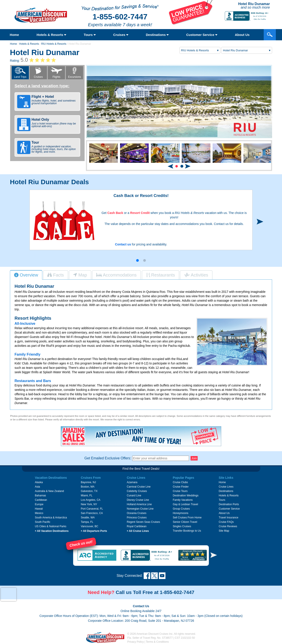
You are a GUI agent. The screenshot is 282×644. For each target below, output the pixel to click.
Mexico (39, 513)
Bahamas (40, 496)
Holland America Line (139, 504)
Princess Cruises (137, 518)
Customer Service (202, 35)
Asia (37, 487)
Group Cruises (181, 509)
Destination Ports (229, 504)
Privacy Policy (136, 642)
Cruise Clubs (180, 482)
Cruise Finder (181, 487)
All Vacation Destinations (52, 531)
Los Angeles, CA (91, 500)
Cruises (121, 35)
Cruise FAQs (226, 522)
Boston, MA (88, 487)
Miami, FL (87, 496)
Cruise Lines (226, 487)
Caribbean (41, 500)
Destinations (157, 35)
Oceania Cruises (136, 513)
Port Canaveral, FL (92, 509)
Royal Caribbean (136, 526)
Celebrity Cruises (137, 491)
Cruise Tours (180, 491)
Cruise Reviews (228, 526)
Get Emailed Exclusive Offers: (108, 458)
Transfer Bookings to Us (187, 531)
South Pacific (43, 522)
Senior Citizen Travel (185, 522)
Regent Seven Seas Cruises (143, 522)
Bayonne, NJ (88, 482)
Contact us (123, 244)
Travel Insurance (229, 518)
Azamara (132, 482)
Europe (39, 504)
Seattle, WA (88, 518)
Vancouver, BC (90, 526)
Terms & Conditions (157, 642)
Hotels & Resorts (51, 35)
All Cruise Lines (138, 531)
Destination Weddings (186, 496)
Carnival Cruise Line (139, 487)
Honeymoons (181, 513)
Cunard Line (134, 496)
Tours (90, 35)
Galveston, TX (89, 491)
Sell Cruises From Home (187, 518)
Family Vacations (183, 500)
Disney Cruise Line (138, 500)
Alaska (39, 482)
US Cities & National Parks (51, 526)
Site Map (224, 531)
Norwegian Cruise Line (140, 509)
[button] (177, 166)
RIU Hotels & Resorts (54, 44)
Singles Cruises (182, 526)
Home (14, 35)
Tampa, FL (87, 522)
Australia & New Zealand (49, 491)
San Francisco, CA (92, 513)
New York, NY (89, 504)
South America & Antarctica (51, 518)
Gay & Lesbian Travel (185, 504)
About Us (242, 35)
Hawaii (39, 509)
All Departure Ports (94, 531)
